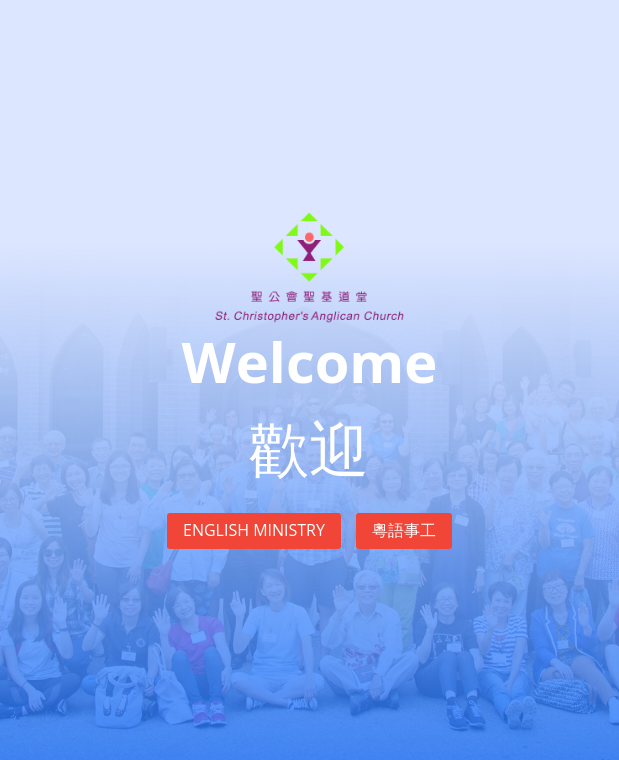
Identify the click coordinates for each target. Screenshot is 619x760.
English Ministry (254, 530)
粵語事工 (404, 530)
